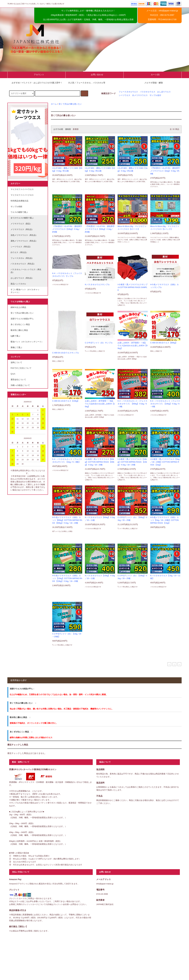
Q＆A (13, 374)
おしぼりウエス (164, 92)
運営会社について (18, 380)
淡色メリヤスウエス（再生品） (24, 235)
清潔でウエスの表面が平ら (22, 319)
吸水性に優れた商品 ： (20, 717)
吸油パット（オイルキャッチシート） (27, 342)
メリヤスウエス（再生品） (22, 229)
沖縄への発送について (20, 385)
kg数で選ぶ (15, 336)
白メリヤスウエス (140, 95)
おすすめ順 (58, 129)
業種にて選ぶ (16, 347)
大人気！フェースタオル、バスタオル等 (85, 83)
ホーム (54, 104)
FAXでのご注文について (21, 368)
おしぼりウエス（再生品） (22, 278)
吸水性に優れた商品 (19, 330)
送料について (16, 363)
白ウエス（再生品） (19, 252)
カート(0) (153, 75)
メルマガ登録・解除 (154, 83)
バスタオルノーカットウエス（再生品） (26, 271)
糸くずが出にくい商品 (20, 325)
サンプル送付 (155, 95)
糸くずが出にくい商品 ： (21, 732)
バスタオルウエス (148, 92)
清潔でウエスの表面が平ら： (22, 689)
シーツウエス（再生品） (21, 247)
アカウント (36, 75)
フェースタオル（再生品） (22, 258)
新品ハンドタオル (18, 284)
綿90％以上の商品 (18, 307)
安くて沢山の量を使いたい (70, 104)
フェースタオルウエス (128, 92)
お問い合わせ (94, 75)
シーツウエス (124, 95)
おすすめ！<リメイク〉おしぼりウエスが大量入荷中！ (35, 83)
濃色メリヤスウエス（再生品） (24, 241)
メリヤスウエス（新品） (21, 224)
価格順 (68, 129)
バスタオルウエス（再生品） (23, 264)
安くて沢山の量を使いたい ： (23, 703)
